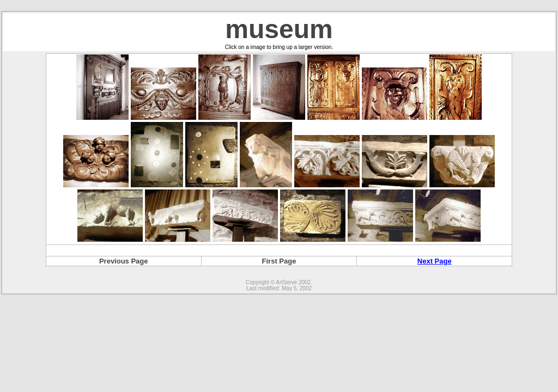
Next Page (435, 261)
